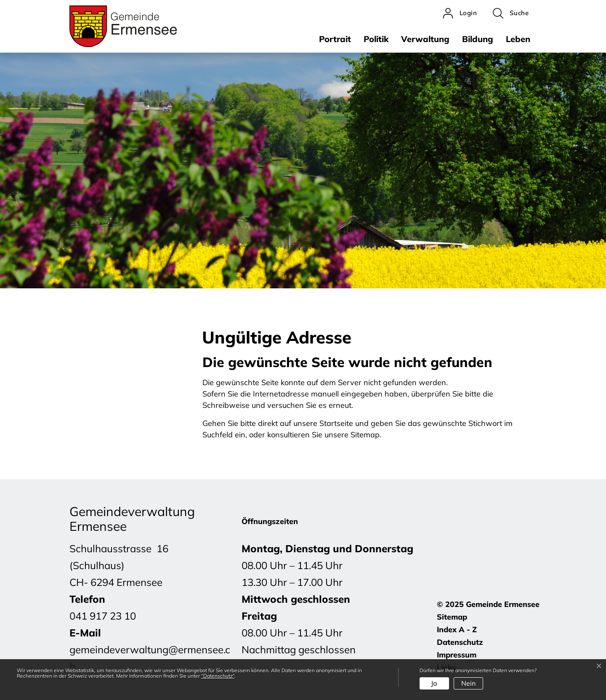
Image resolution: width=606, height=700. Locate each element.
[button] (511, 13)
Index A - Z (457, 629)
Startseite (336, 423)
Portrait (335, 39)
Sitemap (452, 617)
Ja (434, 683)
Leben (518, 39)
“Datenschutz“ (218, 676)
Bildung (478, 39)
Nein (468, 683)
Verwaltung (425, 39)
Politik (376, 39)
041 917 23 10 (103, 616)
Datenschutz (460, 642)
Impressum (457, 655)
